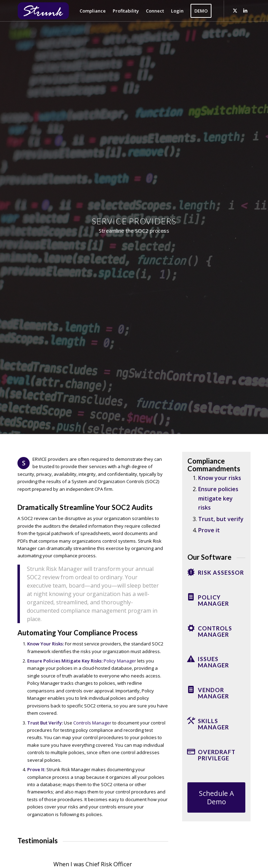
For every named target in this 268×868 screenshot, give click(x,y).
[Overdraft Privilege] (191, 752)
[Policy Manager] (191, 597)
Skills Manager (213, 724)
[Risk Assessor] (191, 572)
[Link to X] (235, 10)
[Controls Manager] (191, 628)
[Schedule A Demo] (216, 797)
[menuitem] (93, 11)
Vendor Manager (213, 693)
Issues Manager (213, 662)
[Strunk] (49, 11)
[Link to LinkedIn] (245, 10)
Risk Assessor (221, 572)
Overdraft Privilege (217, 755)
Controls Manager (92, 723)
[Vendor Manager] (191, 690)
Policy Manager (120, 661)
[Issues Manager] (191, 659)
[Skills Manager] (191, 721)
